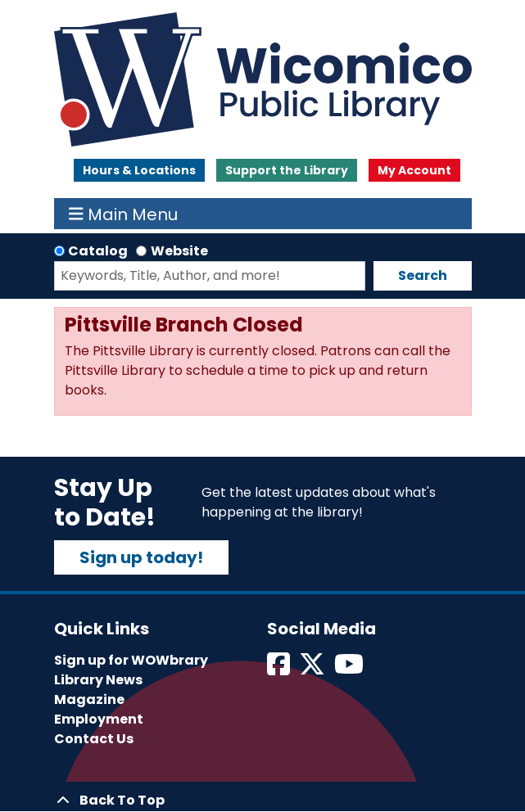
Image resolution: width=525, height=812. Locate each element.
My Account (414, 170)
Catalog (98, 251)
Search (423, 275)
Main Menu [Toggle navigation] (123, 214)
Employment (99, 719)
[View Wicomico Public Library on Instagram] (350, 669)
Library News (98, 680)
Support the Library (287, 170)
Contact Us (94, 739)
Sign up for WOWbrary (131, 660)
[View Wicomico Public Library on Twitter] (313, 669)
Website (179, 251)
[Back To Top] (263, 801)
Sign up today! (141, 557)
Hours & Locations (139, 170)
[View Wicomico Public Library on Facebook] (280, 669)
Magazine (89, 699)
